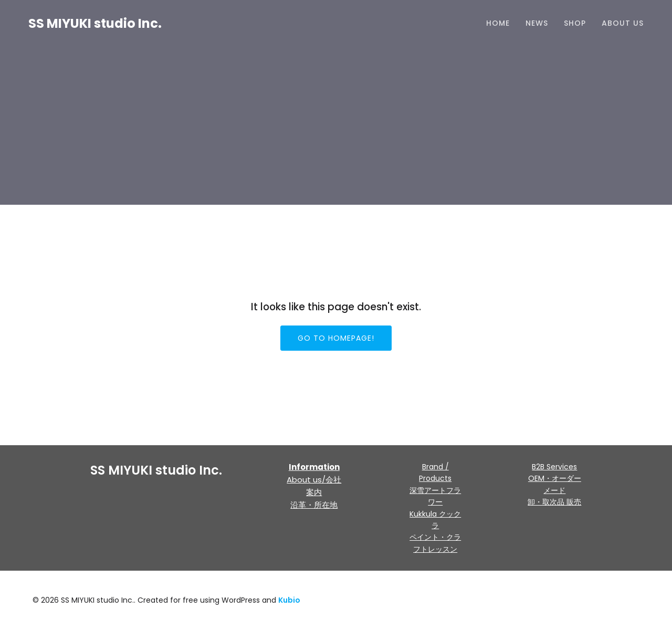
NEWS (537, 24)
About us (623, 24)
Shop (575, 24)
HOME (498, 24)
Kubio (289, 600)
